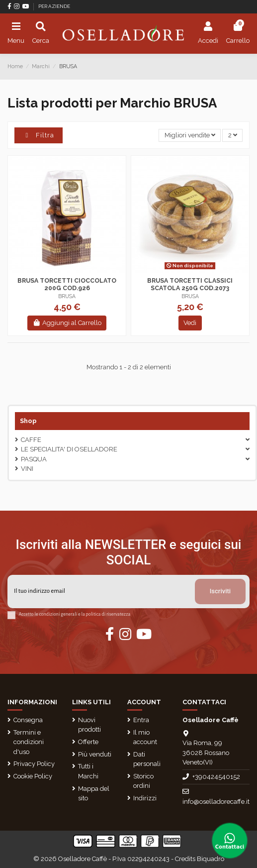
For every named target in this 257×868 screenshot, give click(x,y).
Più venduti (95, 754)
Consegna (28, 720)
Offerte (88, 742)
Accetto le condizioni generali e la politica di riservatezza (75, 614)
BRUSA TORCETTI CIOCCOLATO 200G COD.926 (67, 284)
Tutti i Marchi (88, 771)
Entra (141, 720)
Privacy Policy (34, 764)
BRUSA (67, 296)
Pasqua (34, 459)
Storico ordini (143, 781)
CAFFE (31, 440)
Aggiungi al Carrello (67, 323)
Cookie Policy (33, 776)
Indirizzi (145, 798)
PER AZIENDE (54, 6)
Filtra (38, 135)
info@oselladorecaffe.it (216, 802)
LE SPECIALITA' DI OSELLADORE (69, 449)
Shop (28, 421)
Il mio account (145, 737)
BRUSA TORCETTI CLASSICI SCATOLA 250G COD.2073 (190, 284)
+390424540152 (216, 777)
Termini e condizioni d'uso (29, 742)
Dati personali (147, 759)
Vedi (190, 323)
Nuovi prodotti (89, 725)
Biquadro (211, 859)
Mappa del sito (94, 794)
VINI (27, 469)
